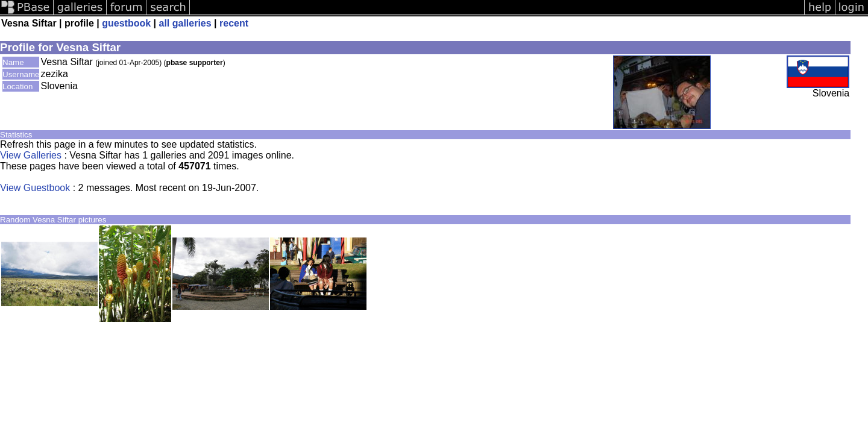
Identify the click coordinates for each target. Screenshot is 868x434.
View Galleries (31, 155)
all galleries (185, 23)
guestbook (126, 23)
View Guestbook (35, 188)
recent (234, 23)
